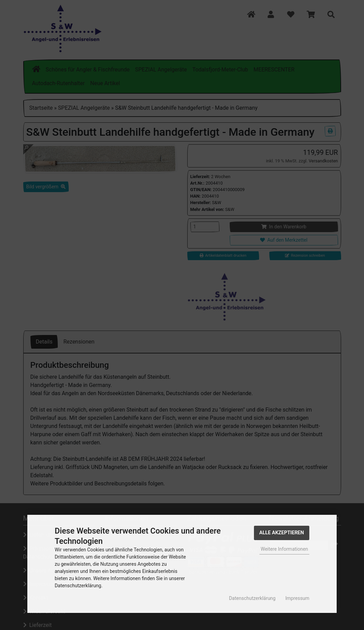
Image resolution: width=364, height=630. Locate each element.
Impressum (297, 598)
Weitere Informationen (284, 549)
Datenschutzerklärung (252, 598)
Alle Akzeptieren (282, 533)
